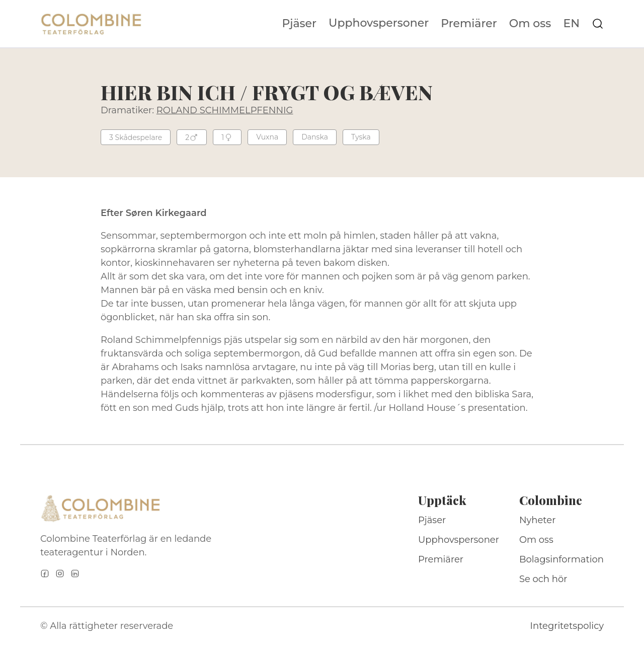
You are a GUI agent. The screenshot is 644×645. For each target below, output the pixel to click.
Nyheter (538, 520)
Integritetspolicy (567, 626)
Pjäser (300, 24)
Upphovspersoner (379, 23)
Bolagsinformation (561, 559)
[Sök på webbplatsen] (598, 24)
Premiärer (469, 24)
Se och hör (543, 579)
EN (571, 24)
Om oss (530, 24)
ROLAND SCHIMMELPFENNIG (225, 110)
